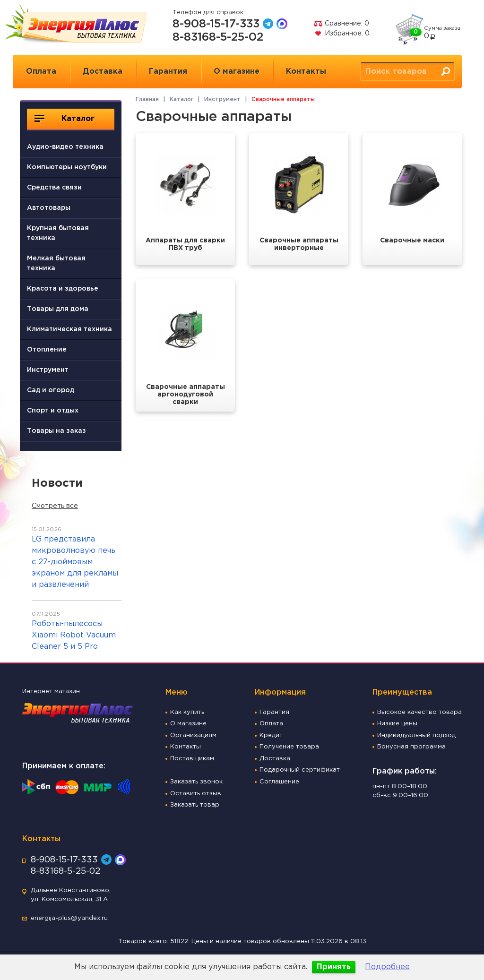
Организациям (193, 735)
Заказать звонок (196, 782)
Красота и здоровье (63, 289)
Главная (147, 99)
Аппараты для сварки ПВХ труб (185, 244)
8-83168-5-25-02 (218, 37)
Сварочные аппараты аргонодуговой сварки (186, 395)
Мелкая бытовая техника (56, 263)
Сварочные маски (412, 241)
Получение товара (289, 747)
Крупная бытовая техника (58, 233)
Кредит (271, 735)
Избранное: (341, 34)
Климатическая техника (69, 329)
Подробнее (387, 967)
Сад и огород (51, 390)
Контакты (306, 72)
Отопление (47, 350)
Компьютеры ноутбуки (67, 167)
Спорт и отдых (53, 411)
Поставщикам (192, 759)
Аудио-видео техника (65, 147)
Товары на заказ (56, 431)
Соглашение (279, 782)
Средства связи (54, 188)
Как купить (187, 712)
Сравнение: (341, 24)
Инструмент (48, 370)
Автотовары (49, 208)
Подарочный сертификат (300, 770)
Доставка (103, 72)
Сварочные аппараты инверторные (299, 244)
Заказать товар (195, 805)
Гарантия (168, 72)
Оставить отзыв (196, 794)
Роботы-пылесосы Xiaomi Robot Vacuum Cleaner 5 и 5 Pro (74, 635)
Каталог (65, 119)
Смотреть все (55, 506)
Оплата (41, 72)
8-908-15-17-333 (216, 24)
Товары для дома (58, 309)
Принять (334, 967)
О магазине (237, 72)
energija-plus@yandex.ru (69, 918)
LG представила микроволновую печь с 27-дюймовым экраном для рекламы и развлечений (75, 562)
